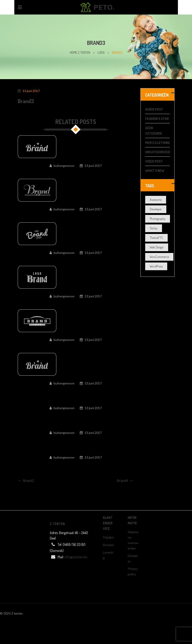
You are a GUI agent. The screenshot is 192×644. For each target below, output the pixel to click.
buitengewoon (64, 166)
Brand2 (76, 440)
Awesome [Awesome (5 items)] (156, 200)
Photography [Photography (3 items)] (158, 219)
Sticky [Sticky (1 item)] (154, 228)
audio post (154, 109)
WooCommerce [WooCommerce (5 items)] (159, 257)
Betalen (108, 545)
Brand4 (76, 415)
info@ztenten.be (76, 557)
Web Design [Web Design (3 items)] (157, 247)
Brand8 (76, 260)
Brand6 (76, 347)
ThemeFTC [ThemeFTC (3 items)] (156, 238)
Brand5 (76, 391)
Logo (101, 52)
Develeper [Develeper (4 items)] (156, 209)
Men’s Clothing (157, 143)
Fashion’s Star (157, 119)
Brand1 (76, 465)
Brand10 (76, 173)
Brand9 (76, 216)
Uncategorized (158, 152)
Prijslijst (108, 537)
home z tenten (80, 52)
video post (154, 161)
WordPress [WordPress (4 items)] (156, 266)
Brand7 (76, 304)
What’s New (155, 171)
